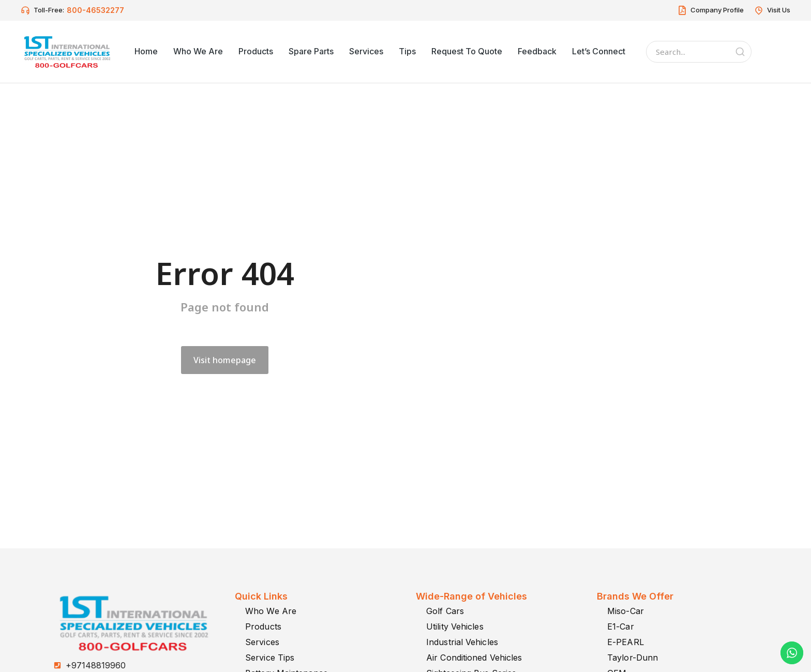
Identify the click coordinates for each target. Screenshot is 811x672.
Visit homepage (225, 360)
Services (262, 642)
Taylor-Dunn (633, 658)
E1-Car (621, 626)
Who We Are (271, 611)
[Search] (740, 52)
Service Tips (270, 658)
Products (263, 626)
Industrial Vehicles (462, 642)
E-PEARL (626, 642)
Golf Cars (445, 611)
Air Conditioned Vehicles (474, 658)
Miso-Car (626, 611)
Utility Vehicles (455, 626)
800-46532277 (95, 10)
